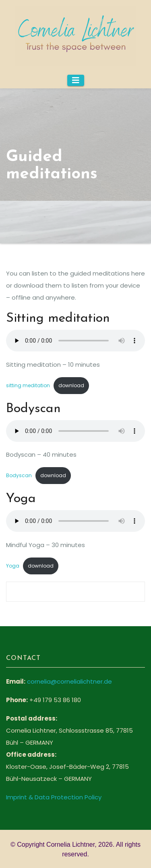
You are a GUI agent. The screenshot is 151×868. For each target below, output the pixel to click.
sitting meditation (28, 385)
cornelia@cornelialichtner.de (69, 681)
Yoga (13, 566)
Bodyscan (19, 475)
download (71, 385)
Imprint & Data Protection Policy (54, 797)
